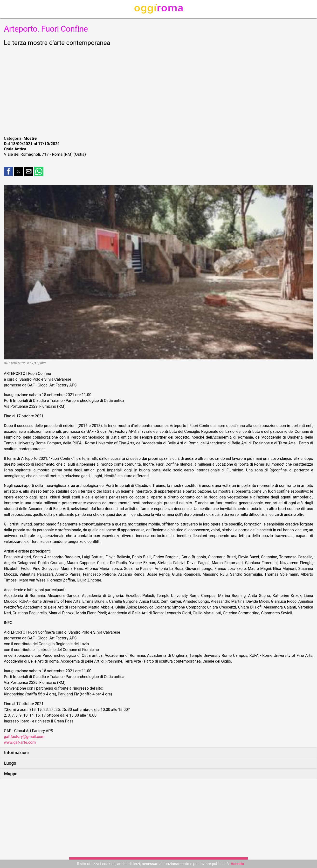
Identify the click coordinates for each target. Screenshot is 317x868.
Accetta (237, 864)
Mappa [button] (11, 774)
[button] (8, 171)
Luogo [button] (10, 763)
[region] (158, 90)
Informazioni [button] (16, 752)
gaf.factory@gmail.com (24, 737)
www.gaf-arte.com (20, 742)
